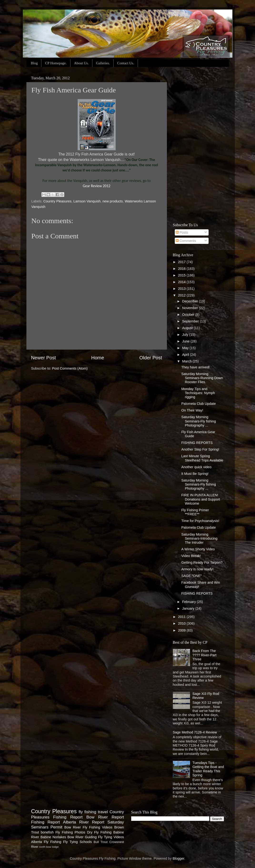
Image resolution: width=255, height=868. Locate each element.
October (189, 315)
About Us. (81, 63)
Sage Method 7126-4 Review (195, 732)
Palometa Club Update (198, 404)
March (187, 361)
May (186, 348)
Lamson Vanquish (87, 201)
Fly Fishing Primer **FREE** (195, 512)
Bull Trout (101, 842)
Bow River (72, 827)
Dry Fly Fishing (99, 832)
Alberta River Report (84, 822)
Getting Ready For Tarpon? (202, 562)
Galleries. (103, 63)
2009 (182, 630)
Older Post (151, 358)
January (189, 608)
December (190, 301)
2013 (182, 289)
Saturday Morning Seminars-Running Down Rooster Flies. (202, 378)
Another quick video (196, 467)
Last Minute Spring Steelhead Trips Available (202, 458)
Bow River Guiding (82, 837)
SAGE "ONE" (191, 576)
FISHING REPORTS (197, 443)
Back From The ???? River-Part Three (204, 655)
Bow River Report (105, 817)
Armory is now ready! (197, 569)
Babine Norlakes (53, 837)
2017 (182, 262)
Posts (182, 232)
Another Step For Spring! (200, 449)
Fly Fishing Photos (70, 832)
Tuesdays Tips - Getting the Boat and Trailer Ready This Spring (208, 769)
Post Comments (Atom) (70, 368)
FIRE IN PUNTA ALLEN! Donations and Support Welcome (200, 499)
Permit (56, 827)
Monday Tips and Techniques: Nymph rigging (198, 393)
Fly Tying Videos (111, 837)
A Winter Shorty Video (198, 549)
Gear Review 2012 (96, 186)
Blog (34, 63)
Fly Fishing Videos (97, 827)
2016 (182, 269)
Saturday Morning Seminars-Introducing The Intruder (199, 539)
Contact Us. (126, 63)
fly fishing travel (93, 812)
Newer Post (44, 358)
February (190, 602)
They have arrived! (195, 367)
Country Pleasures (57, 201)
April (186, 355)
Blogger (178, 858)
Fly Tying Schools (77, 842)
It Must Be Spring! (195, 474)
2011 (182, 617)
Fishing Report (46, 822)
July (186, 335)
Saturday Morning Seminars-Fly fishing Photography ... (198, 421)
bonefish (47, 832)
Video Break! (191, 556)
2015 (182, 275)
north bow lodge (49, 847)
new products (113, 201)
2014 (182, 282)
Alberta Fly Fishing (46, 842)
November (190, 308)
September (191, 321)
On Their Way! (192, 410)
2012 (182, 295)
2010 (182, 623)
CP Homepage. (56, 63)
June (186, 341)
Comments (186, 241)
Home (98, 358)
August (188, 328)
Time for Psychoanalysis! (200, 521)
